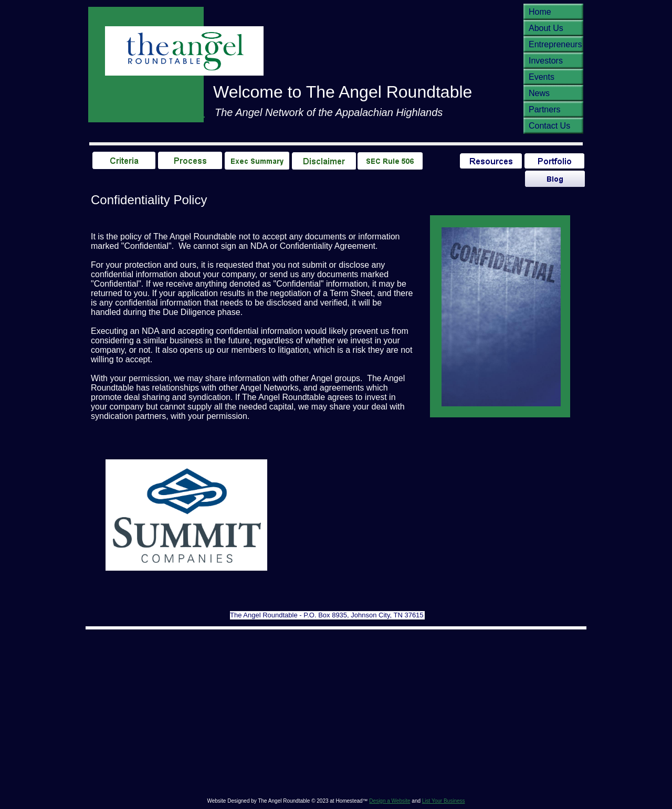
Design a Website (390, 801)
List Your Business (444, 801)
